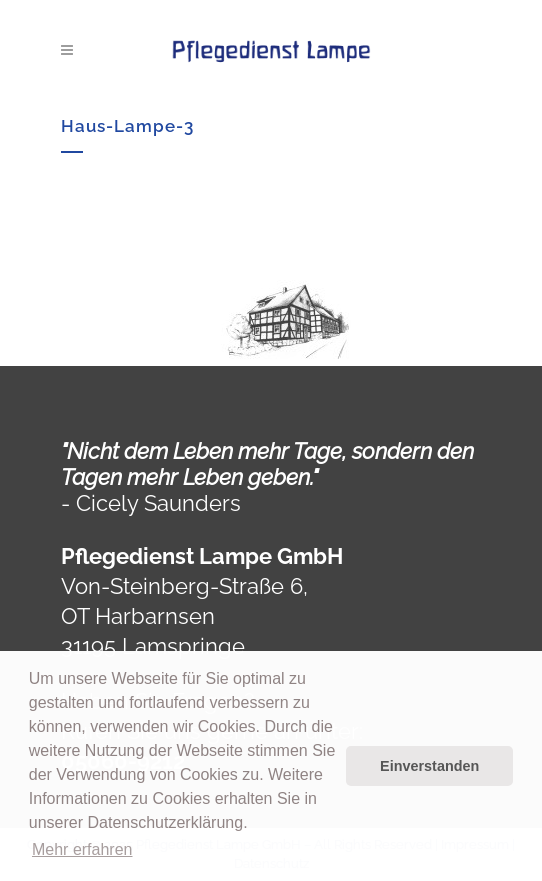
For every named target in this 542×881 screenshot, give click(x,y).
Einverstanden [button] (429, 766)
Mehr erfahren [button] (82, 849)
